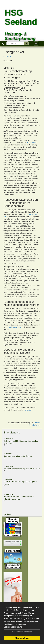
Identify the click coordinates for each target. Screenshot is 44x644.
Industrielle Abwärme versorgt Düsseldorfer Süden (22, 469)
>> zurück (7, 56)
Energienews (12, 432)
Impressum (22, 624)
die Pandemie (32, 143)
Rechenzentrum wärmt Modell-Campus (18, 456)
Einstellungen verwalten (22, 632)
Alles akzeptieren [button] (22, 638)
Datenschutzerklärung (13, 627)
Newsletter (28, 410)
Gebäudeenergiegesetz (14, 327)
